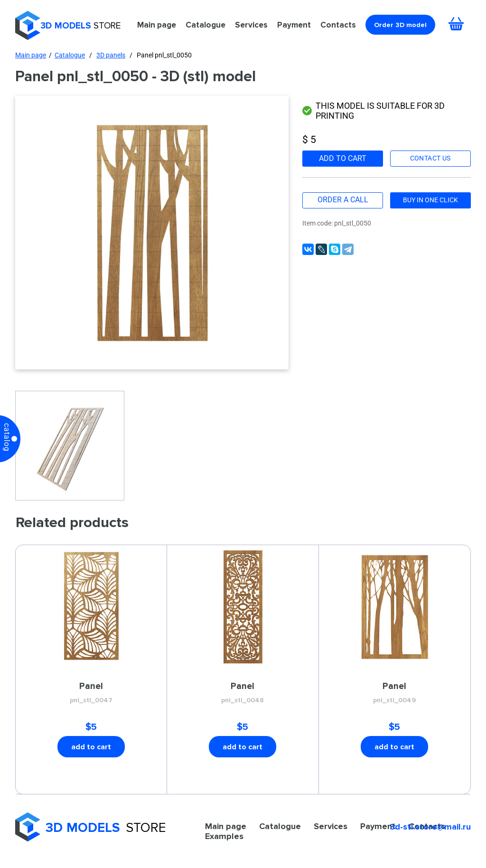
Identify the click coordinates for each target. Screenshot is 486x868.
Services (251, 25)
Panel (91, 693)
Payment (294, 25)
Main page (157, 25)
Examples (224, 836)
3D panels (111, 55)
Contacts (338, 25)
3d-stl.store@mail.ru (430, 827)
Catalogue (206, 25)
